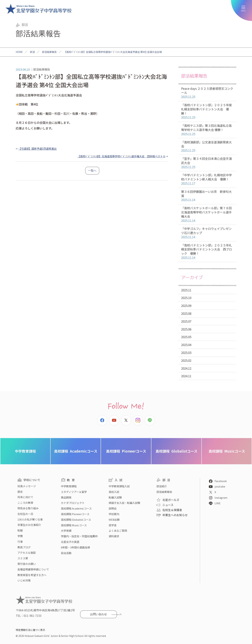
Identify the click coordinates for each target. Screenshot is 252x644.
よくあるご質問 (118, 531)
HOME (19, 52)
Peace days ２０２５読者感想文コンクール (207, 93)
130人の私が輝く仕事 (30, 519)
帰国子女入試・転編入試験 (124, 503)
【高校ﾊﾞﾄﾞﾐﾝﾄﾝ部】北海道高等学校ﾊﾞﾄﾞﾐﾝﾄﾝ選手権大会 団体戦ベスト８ (121, 156)
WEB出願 (114, 520)
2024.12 (186, 368)
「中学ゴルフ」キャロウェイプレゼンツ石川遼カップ (207, 233)
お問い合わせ (99, 614)
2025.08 (186, 313)
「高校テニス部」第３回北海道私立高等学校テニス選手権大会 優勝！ (207, 130)
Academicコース (76, 451)
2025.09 (186, 306)
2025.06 (186, 329)
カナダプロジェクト (73, 503)
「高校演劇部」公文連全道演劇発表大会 (207, 146)
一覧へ (92, 171)
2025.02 (186, 360)
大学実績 (66, 531)
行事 (20, 542)
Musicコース (227, 451)
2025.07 (186, 321)
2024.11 (186, 376)
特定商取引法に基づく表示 (30, 630)
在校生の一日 (25, 514)
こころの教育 (25, 503)
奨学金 (113, 525)
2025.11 (186, 290)
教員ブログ (24, 547)
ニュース (168, 505)
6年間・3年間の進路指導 (75, 547)
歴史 (20, 492)
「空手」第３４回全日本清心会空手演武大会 (207, 163)
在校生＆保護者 (172, 510)
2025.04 (186, 345)
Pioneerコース (126, 451)
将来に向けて (25, 497)
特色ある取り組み (28, 508)
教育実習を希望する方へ (32, 575)
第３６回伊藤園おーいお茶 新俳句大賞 (207, 196)
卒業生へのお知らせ (175, 515)
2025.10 (186, 298)
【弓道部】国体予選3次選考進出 (37, 148)
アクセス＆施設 (27, 553)
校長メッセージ (27, 486)
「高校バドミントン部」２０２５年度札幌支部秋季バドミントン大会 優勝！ (207, 111)
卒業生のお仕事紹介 (29, 525)
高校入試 (114, 492)
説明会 (113, 508)
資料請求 (114, 536)
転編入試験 (115, 497)
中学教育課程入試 (119, 486)
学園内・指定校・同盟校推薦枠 (79, 536)
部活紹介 (162, 486)
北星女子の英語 (70, 542)
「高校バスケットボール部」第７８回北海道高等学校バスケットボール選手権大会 (207, 214)
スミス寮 (23, 558)
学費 (20, 536)
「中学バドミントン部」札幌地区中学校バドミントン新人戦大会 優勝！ (207, 179)
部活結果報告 (49, 52)
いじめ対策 (24, 580)
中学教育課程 (25, 451)
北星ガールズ (171, 500)
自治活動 (66, 553)
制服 (20, 530)
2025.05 (186, 337)
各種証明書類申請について (33, 569)
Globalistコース (176, 451)
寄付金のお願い (27, 564)
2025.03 (186, 353)
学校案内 (114, 514)
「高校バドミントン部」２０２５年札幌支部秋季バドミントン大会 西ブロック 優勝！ (207, 252)
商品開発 (66, 497)
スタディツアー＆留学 (74, 492)
